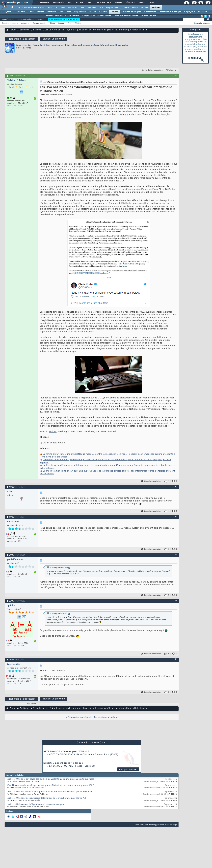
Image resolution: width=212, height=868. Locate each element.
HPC (62, 12)
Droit (141, 3)
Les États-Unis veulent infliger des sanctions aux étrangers (35, 804)
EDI (101, 8)
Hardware (52, 12)
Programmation (113, 8)
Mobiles (145, 8)
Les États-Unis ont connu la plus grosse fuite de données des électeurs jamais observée (49, 792)
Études (130, 3)
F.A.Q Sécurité (88, 16)
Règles (78, 23)
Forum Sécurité (72, 16)
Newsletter (103, 3)
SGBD (126, 8)
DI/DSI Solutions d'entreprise (30, 8)
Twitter (53, 432)
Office (135, 8)
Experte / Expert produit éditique (63, 763)
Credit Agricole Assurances (67, 754)
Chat (90, 3)
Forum (13, 30)
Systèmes (156, 8)
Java (82, 8)
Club (151, 3)
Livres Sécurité (104, 16)
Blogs (79, 3)
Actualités (31, 704)
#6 (176, 659)
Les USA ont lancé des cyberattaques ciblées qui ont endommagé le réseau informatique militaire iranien (78, 45)
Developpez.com (157, 825)
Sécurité (114, 12)
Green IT (103, 12)
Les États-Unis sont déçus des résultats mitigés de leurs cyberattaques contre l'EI (46, 798)
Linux (31, 12)
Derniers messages (10, 23)
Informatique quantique (170, 12)
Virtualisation (150, 12)
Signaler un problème (54, 39)
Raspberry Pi (80, 12)
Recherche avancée (202, 23)
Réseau (92, 12)
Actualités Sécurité (54, 16)
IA (56, 8)
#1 (176, 75)
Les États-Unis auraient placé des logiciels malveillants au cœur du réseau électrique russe (50, 779)
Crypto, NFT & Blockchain (196, 12)
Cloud (50, 8)
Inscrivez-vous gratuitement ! (64, 19)
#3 (176, 517)
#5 (176, 601)
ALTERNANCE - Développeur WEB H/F (66, 751)
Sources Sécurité (148, 16)
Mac (69, 12)
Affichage (170, 70)
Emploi (118, 3)
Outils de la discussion (152, 70)
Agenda (61, 23)
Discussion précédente (80, 717)
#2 (176, 487)
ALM (63, 8)
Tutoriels (58, 3)
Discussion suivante (105, 717)
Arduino (40, 12)
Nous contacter (141, 825)
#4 (176, 555)
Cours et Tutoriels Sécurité (126, 16)
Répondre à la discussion (21, 39)
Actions (24, 23)
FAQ (70, 3)
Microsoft (73, 8)
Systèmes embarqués (131, 12)
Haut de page (171, 825)
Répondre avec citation (151, 481)
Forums (44, 3)
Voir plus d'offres (128, 769)
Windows (21, 12)
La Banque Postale (61, 766)
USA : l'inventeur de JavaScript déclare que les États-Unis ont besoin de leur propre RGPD (50, 785)
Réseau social (39, 23)
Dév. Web (92, 8)
